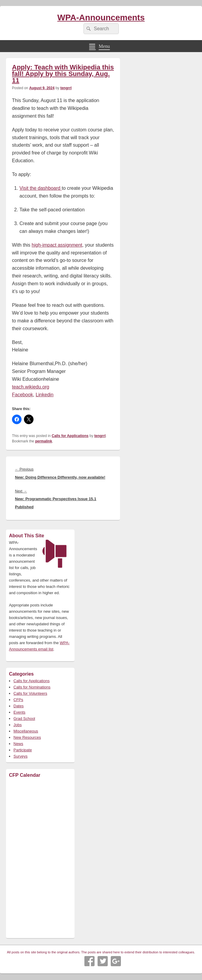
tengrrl (66, 88)
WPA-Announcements (101, 18)
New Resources (27, 737)
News (18, 744)
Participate (23, 750)
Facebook (22, 395)
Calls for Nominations (32, 687)
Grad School (24, 719)
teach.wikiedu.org (31, 387)
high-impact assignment (57, 245)
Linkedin (45, 395)
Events (19, 712)
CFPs (18, 700)
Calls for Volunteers (30, 693)
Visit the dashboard (41, 188)
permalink (44, 441)
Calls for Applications (70, 436)
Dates (19, 706)
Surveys (20, 756)
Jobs (18, 725)
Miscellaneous (26, 731)
